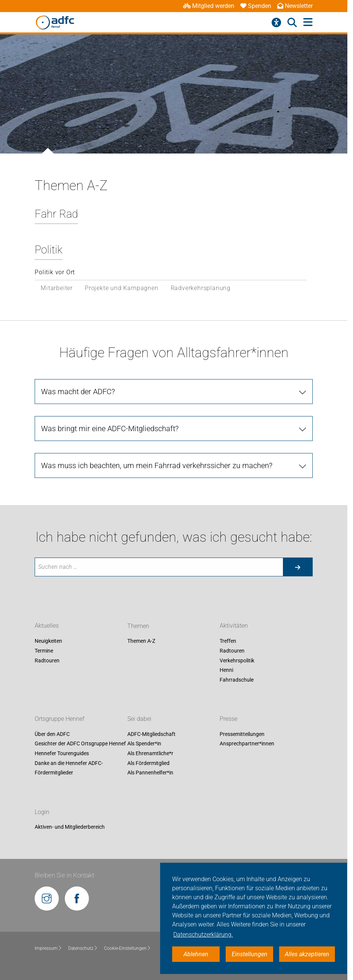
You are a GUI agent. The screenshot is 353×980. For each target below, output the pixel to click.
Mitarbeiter (57, 288)
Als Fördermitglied (148, 763)
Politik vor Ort (55, 272)
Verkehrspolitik (237, 661)
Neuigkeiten (48, 641)
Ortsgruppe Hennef (60, 719)
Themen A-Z (141, 641)
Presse (228, 719)
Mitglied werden (209, 6)
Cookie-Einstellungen (128, 948)
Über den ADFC (52, 734)
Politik (49, 250)
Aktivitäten (234, 626)
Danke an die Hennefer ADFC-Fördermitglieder (69, 768)
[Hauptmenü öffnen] (308, 22)
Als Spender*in (144, 744)
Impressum (48, 948)
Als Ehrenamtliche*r (150, 753)
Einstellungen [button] (250, 954)
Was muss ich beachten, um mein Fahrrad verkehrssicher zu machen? (157, 465)
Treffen (228, 641)
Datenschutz (83, 948)
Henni (226, 670)
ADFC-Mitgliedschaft (151, 734)
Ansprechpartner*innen (247, 744)
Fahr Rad (56, 214)
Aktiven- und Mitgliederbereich (70, 827)
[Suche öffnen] (292, 23)
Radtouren (47, 661)
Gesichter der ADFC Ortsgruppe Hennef (80, 744)
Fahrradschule (237, 680)
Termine (44, 651)
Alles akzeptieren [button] (307, 954)
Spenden (256, 6)
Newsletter (295, 6)
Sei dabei (139, 719)
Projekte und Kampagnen (122, 288)
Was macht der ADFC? (78, 392)
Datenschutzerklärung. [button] (203, 935)
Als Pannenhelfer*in (150, 773)
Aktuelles (47, 626)
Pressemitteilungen (242, 734)
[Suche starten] (298, 567)
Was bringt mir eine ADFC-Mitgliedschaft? (110, 429)
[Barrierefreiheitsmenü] (276, 23)
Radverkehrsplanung (201, 288)
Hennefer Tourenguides (62, 753)
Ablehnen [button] (196, 954)
